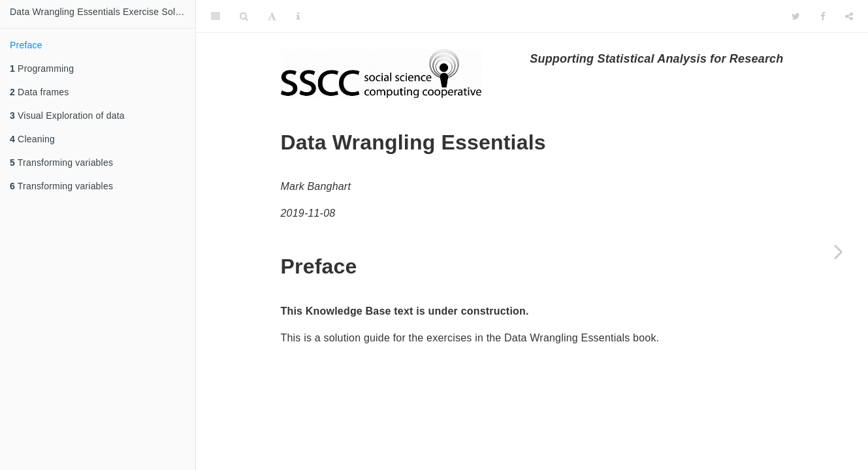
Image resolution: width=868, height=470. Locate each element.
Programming (42, 69)
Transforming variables (61, 163)
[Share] (849, 16)
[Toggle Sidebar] (216, 16)
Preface (26, 45)
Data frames (40, 92)
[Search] (244, 16)
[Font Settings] (272, 16)
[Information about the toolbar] (298, 16)
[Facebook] (823, 16)
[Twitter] (796, 16)
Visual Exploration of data (67, 116)
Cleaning (32, 139)
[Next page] (839, 251)
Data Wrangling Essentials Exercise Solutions (103, 12)
